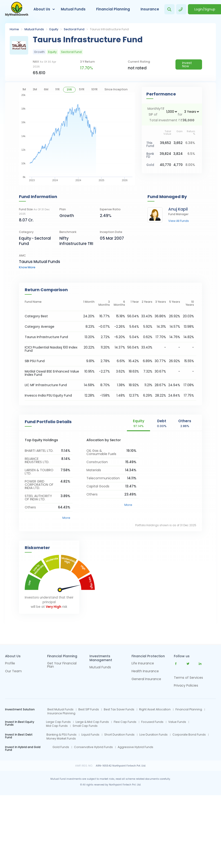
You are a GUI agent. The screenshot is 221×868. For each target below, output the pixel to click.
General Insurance (146, 679)
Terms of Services (188, 678)
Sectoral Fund (74, 29)
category (26, 232)
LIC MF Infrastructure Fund (46, 385)
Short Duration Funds (119, 735)
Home (14, 29)
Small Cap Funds (85, 726)
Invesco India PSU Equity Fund (48, 395)
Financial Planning (113, 9)
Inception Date (111, 232)
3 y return (87, 62)
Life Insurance (143, 664)
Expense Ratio (110, 209)
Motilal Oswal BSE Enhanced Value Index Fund (52, 373)
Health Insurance (145, 671)
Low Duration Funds (153, 735)
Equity (54, 29)
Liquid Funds (90, 735)
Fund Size (34, 211)
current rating (139, 62)
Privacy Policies (186, 685)
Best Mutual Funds (60, 709)
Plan (63, 209)
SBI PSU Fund (35, 361)
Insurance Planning (61, 713)
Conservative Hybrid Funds (93, 747)
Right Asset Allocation (155, 709)
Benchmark (68, 232)
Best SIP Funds (89, 709)
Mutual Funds (73, 9)
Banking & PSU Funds (61, 735)
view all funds (179, 221)
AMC (22, 255)
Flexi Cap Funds (125, 722)
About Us (42, 9)
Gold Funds (61, 747)
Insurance (150, 9)
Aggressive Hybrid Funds (135, 747)
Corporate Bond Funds (189, 735)
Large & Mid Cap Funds (92, 722)
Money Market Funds (61, 739)
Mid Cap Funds (57, 726)
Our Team (13, 671)
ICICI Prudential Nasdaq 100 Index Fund (51, 349)
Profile (10, 664)
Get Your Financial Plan (62, 665)
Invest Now (187, 64)
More (66, 518)
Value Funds (177, 722)
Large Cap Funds (58, 722)
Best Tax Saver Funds (119, 709)
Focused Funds (152, 722)
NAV (45, 64)
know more (27, 267)
